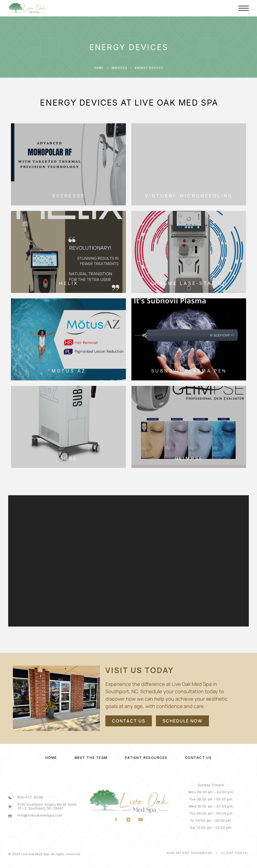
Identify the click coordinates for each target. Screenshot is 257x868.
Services (119, 68)
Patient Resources (146, 758)
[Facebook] (116, 820)
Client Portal (235, 853)
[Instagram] (128, 820)
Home (99, 68)
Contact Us (198, 758)
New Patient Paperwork (190, 853)
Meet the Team (91, 758)
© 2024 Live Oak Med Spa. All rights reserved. (44, 854)
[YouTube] (141, 820)
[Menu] (244, 8)
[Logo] (27, 8)
